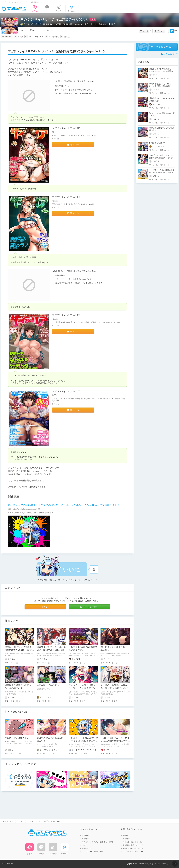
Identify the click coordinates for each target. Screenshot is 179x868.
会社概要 (85, 835)
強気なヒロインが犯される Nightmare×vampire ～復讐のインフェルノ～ (19, 650)
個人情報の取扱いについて (133, 845)
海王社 (20, 37)
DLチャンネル (14, 8)
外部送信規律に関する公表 (133, 848)
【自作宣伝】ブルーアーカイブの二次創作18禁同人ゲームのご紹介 (115, 741)
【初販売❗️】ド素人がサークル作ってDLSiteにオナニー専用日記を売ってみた (83, 741)
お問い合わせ (87, 848)
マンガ (113, 24)
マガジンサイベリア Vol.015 (66, 128)
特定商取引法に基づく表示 (133, 842)
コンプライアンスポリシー (133, 852)
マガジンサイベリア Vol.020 (66, 197)
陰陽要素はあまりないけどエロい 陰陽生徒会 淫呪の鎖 (162, 85)
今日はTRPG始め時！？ (17, 738)
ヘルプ (84, 845)
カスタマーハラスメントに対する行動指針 (98, 842)
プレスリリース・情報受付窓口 (94, 852)
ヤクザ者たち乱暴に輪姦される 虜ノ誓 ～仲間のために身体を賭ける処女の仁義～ (115, 688)
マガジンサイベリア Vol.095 (66, 315)
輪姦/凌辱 (68, 37)
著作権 (125, 835)
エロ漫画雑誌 (54, 37)
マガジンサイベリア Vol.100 (66, 391)
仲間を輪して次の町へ (48, 685)
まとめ (20, 821)
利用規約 (85, 839)
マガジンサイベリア (36, 37)
